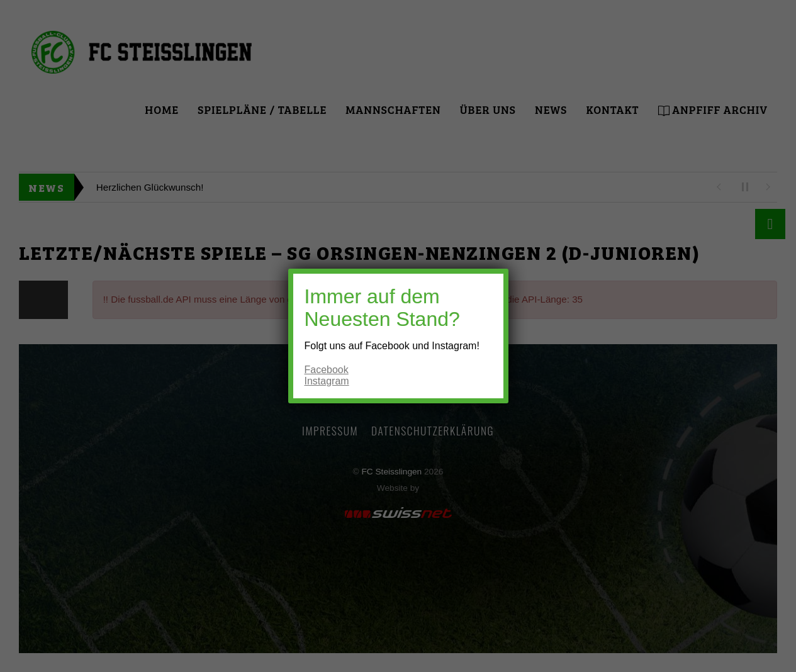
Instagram (327, 381)
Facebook (327, 370)
